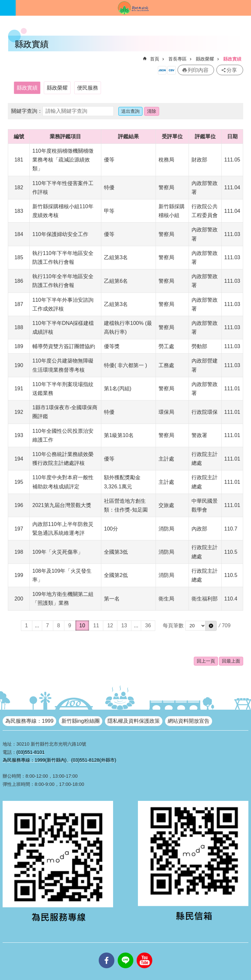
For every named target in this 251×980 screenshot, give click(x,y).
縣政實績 (232, 59)
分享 (232, 70)
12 (110, 625)
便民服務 (88, 88)
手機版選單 (8, 8)
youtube (144, 953)
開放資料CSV (172, 70)
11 (96, 625)
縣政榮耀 (205, 59)
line (125, 953)
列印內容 (198, 70)
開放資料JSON (162, 70)
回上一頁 (206, 661)
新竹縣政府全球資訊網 (133, 8)
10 (82, 625)
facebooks (107, 953)
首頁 (155, 59)
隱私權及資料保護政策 (134, 721)
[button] (211, 626)
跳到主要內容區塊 (3, 3)
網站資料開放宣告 (189, 721)
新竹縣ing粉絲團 (81, 721)
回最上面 (231, 661)
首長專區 (177, 59)
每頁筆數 (173, 625)
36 (148, 625)
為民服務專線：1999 (29, 721)
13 (124, 625)
